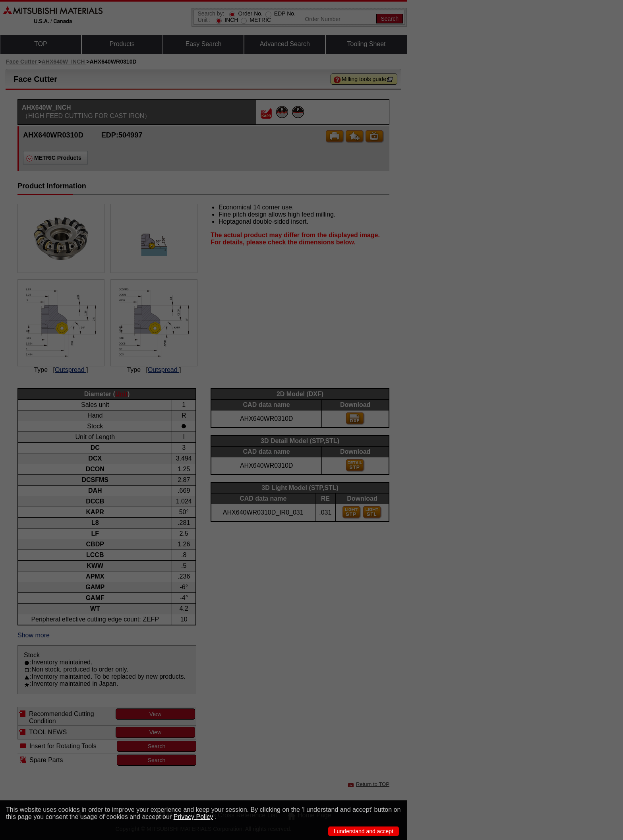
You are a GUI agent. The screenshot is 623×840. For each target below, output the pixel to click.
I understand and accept (364, 831)
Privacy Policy (193, 817)
